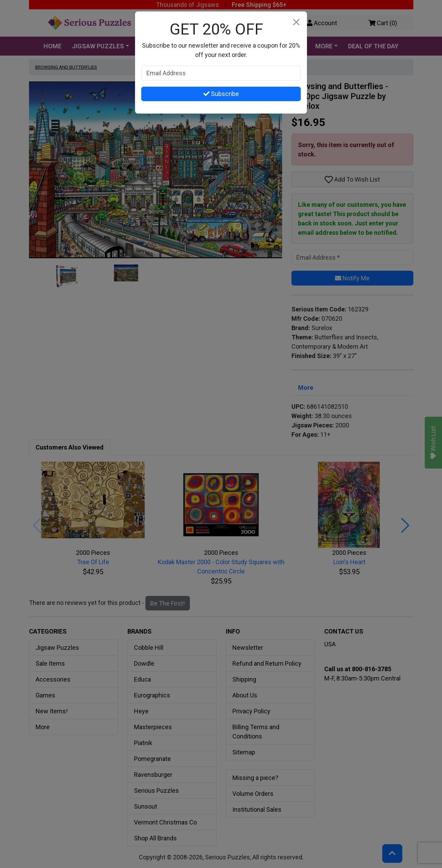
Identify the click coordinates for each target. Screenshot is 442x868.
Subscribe (221, 94)
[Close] (296, 22)
